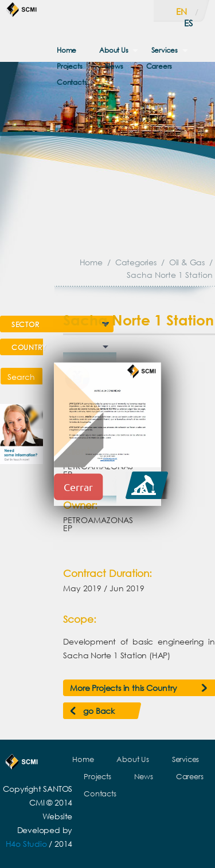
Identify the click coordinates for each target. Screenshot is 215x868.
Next (196, 356)
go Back (99, 711)
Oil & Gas (187, 262)
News (114, 66)
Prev (131, 356)
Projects (69, 66)
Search (21, 377)
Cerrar (78, 487)
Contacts (72, 82)
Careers (159, 66)
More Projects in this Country (123, 688)
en (181, 11)
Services (165, 50)
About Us (114, 50)
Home (67, 50)
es (188, 23)
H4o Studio (26, 844)
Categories (136, 262)
